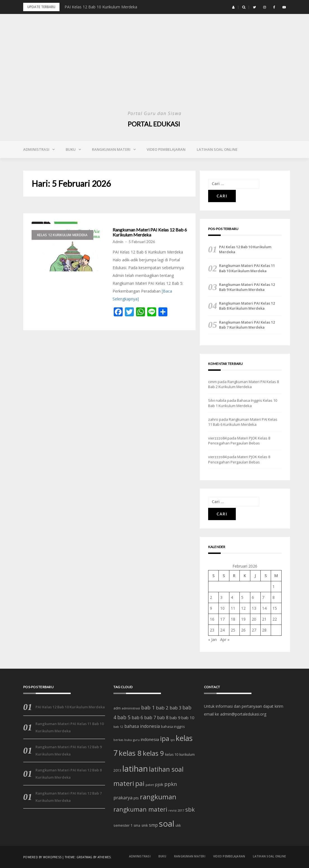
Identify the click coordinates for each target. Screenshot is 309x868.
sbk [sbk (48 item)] (190, 809)
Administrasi (36, 149)
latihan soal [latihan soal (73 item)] (166, 769)
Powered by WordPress (42, 857)
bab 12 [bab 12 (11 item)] (118, 727)
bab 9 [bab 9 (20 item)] (175, 718)
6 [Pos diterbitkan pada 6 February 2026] (253, 597)
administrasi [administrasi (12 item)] (131, 708)
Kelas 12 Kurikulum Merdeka (62, 235)
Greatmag (85, 857)
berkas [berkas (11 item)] (118, 740)
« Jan (212, 639)
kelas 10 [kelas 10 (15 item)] (172, 755)
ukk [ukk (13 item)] (178, 825)
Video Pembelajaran (166, 149)
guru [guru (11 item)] (136, 740)
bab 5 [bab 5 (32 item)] (124, 717)
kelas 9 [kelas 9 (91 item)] (153, 753)
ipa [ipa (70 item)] (165, 739)
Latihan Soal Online (217, 149)
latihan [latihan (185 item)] (135, 769)
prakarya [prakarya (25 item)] (123, 798)
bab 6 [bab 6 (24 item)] (137, 718)
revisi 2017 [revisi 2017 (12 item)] (176, 810)
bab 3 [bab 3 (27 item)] (175, 708)
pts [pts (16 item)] (136, 798)
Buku (71, 149)
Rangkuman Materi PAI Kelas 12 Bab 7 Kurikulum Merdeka (247, 325)
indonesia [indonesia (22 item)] (150, 739)
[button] (233, 7)
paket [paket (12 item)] (150, 785)
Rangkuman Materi (111, 149)
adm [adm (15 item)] (117, 708)
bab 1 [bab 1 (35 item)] (148, 707)
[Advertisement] (154, 67)
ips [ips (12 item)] (173, 740)
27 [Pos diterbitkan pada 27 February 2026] (254, 630)
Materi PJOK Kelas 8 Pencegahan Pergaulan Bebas (239, 441)
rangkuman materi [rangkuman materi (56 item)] (140, 809)
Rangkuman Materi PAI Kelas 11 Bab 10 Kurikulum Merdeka (247, 268)
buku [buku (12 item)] (128, 740)
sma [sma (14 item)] (137, 825)
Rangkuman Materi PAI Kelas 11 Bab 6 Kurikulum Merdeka (243, 422)
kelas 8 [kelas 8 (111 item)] (130, 753)
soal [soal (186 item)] (167, 824)
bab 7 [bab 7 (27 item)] (150, 717)
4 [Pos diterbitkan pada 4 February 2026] (232, 597)
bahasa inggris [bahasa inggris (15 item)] (173, 727)
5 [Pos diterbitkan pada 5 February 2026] (242, 597)
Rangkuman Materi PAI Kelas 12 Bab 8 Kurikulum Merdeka (247, 306)
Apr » (225, 639)
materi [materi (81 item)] (124, 783)
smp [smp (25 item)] (153, 825)
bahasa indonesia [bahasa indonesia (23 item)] (142, 726)
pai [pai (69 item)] (140, 784)
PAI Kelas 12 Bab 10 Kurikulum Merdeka (101, 7)
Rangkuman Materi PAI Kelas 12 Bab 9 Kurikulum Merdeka (247, 287)
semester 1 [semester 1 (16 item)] (123, 825)
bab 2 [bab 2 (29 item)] (162, 708)
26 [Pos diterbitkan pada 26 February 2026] (243, 630)
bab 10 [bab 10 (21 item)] (188, 718)
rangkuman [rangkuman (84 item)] (158, 797)
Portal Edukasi (154, 124)
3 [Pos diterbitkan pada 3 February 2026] (221, 597)
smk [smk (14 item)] (145, 825)
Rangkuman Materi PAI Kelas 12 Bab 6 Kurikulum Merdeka (150, 232)
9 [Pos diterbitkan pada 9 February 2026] (211, 608)
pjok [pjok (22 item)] (159, 784)
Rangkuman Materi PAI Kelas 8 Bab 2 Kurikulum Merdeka (243, 384)
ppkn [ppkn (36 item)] (171, 784)
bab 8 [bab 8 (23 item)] (163, 718)
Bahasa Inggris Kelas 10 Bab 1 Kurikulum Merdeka (243, 403)
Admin (118, 242)
